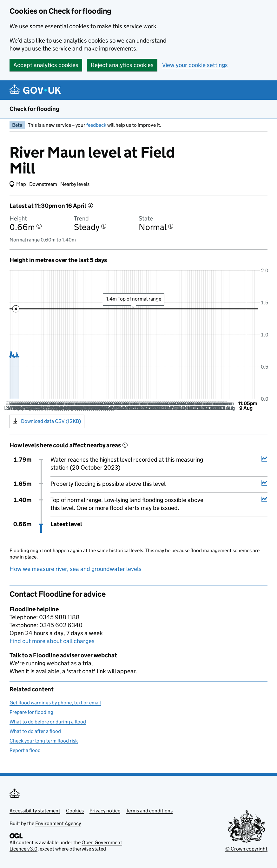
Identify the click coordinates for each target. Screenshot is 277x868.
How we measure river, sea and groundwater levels (76, 569)
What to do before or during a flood (48, 722)
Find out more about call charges (52, 641)
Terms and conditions (149, 811)
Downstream (43, 184)
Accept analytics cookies (46, 65)
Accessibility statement (35, 811)
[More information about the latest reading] (90, 206)
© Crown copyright (246, 849)
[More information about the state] (171, 226)
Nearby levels (75, 184)
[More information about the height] (39, 226)
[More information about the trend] (104, 226)
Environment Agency (58, 823)
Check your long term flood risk (44, 741)
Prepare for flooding (31, 712)
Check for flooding (34, 109)
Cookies (75, 811)
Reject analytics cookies (122, 65)
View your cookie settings (195, 65)
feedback (96, 125)
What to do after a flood (35, 731)
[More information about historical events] (125, 445)
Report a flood (25, 750)
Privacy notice (105, 811)
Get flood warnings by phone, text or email (55, 703)
